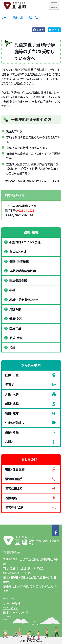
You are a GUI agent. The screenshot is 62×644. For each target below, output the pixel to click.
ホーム (5, 17)
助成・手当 (33, 17)
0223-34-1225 (26, 210)
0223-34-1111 (18, 568)
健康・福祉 (18, 17)
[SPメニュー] (54, 5)
